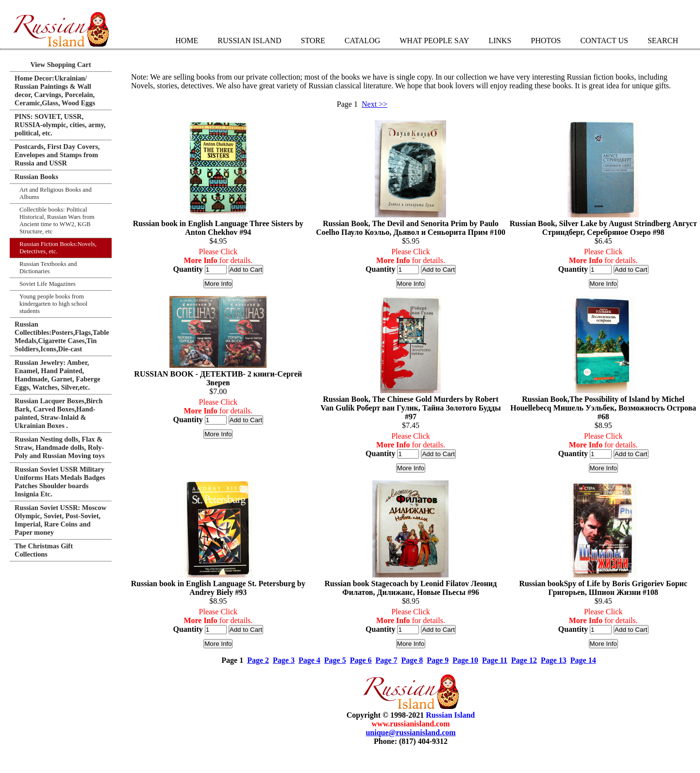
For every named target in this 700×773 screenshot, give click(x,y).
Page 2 (258, 660)
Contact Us (604, 41)
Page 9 (438, 660)
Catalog (362, 41)
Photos (546, 41)
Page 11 (495, 660)
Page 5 (335, 660)
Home (187, 41)
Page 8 (412, 660)
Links (500, 41)
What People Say (434, 41)
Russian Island (249, 41)
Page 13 (554, 660)
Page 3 (284, 660)
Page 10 (465, 660)
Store (313, 41)
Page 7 (387, 660)
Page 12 (524, 660)
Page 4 (309, 660)
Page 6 (361, 660)
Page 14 (583, 660)
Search (663, 41)
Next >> (375, 104)
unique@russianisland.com (410, 732)
